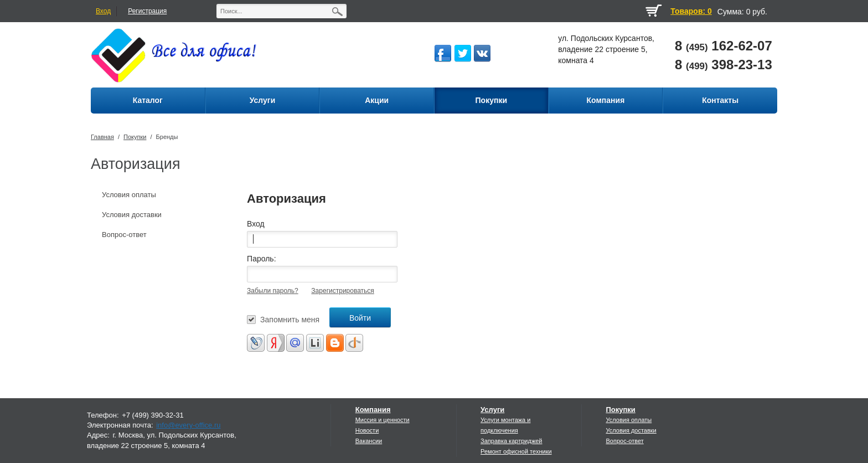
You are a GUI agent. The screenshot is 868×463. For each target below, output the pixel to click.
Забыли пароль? (273, 291)
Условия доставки (132, 215)
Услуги (492, 410)
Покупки (135, 137)
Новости (367, 430)
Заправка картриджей (511, 441)
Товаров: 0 (691, 11)
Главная (102, 137)
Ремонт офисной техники (516, 451)
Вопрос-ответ (124, 235)
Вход (103, 11)
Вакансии (369, 441)
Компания (373, 410)
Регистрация (147, 11)
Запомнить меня (290, 320)
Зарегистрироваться (342, 291)
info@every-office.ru (188, 425)
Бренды (167, 137)
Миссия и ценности (383, 420)
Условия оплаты (129, 195)
